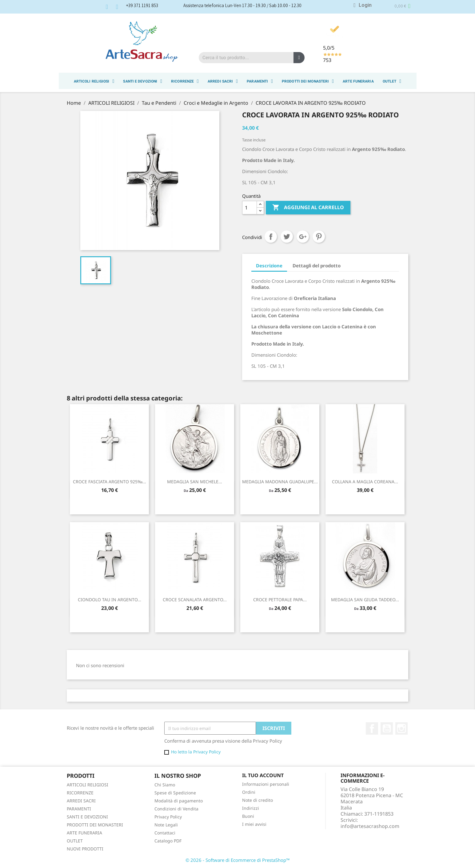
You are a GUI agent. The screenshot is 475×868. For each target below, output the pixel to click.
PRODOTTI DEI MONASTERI (308, 81)
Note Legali (166, 825)
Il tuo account (263, 775)
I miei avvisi (254, 824)
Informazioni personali (266, 784)
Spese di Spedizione (175, 793)
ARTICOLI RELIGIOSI (94, 81)
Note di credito (257, 800)
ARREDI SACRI (223, 81)
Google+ (303, 237)
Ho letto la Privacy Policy (196, 752)
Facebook (372, 728)
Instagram (401, 728)
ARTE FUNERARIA (358, 81)
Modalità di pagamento (179, 801)
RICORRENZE (185, 81)
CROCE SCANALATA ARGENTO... (195, 600)
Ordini (249, 792)
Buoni (248, 816)
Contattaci (165, 833)
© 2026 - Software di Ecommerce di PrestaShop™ (238, 860)
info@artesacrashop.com (370, 826)
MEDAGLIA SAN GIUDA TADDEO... (365, 600)
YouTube (387, 728)
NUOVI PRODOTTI (85, 849)
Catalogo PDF (168, 841)
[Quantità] (249, 208)
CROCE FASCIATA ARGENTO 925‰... (110, 482)
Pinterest (319, 237)
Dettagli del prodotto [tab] (317, 266)
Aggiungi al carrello (308, 208)
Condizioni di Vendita (176, 809)
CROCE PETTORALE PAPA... (280, 600)
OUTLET (392, 81)
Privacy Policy (168, 817)
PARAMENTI (260, 81)
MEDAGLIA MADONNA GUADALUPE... (280, 482)
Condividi (271, 237)
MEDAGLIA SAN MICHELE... (195, 482)
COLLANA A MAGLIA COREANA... (365, 482)
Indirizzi (251, 808)
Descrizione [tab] (269, 266)
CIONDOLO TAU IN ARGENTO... (110, 600)
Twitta (287, 237)
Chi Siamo (165, 785)
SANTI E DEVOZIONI (143, 81)
